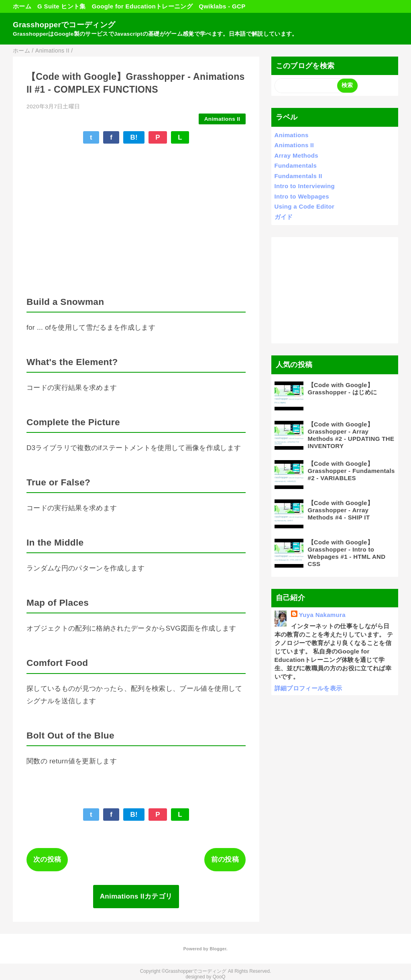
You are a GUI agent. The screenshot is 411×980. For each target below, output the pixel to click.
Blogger (218, 949)
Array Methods (296, 155)
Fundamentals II (298, 176)
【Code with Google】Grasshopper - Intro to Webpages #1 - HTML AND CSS (347, 553)
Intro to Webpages (302, 196)
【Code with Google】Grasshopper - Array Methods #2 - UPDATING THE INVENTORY (351, 435)
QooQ (219, 977)
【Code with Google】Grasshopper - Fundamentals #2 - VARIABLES (351, 471)
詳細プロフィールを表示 (308, 688)
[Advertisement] (335, 290)
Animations (292, 135)
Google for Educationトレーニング (142, 6)
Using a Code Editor (305, 206)
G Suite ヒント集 (62, 6)
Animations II (222, 119)
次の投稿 (47, 859)
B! (134, 137)
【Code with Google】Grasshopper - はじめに (343, 389)
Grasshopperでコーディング (64, 25)
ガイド (284, 217)
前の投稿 (225, 859)
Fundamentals (296, 165)
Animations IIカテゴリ (136, 896)
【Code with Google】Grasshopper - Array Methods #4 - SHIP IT (341, 510)
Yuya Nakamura (322, 615)
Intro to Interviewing (305, 186)
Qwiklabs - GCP (222, 6)
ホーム (22, 6)
